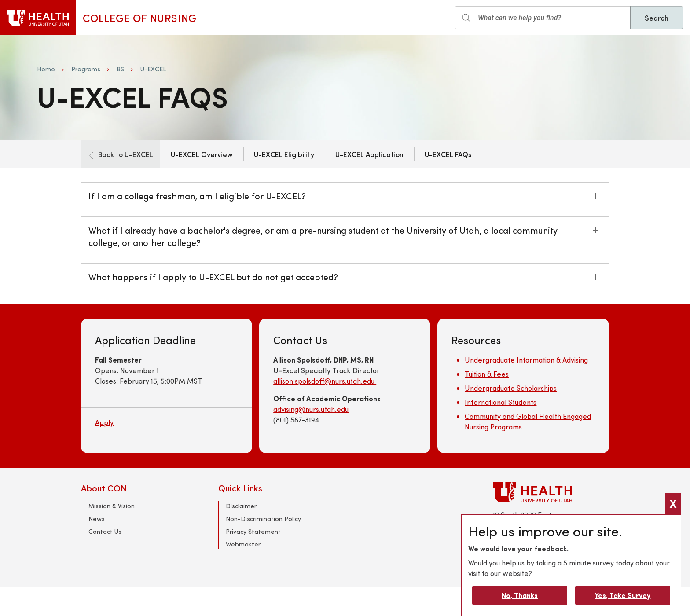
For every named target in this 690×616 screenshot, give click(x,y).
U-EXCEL (153, 69)
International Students (501, 402)
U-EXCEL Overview (202, 154)
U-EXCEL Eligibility (284, 154)
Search (657, 18)
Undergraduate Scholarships (511, 388)
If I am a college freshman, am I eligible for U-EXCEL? (197, 196)
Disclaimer (241, 506)
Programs (86, 69)
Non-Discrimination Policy (263, 519)
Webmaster (243, 544)
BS (120, 69)
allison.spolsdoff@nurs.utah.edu (325, 381)
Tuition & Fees (487, 374)
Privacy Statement (253, 531)
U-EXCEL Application (369, 154)
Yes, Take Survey (622, 595)
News (97, 519)
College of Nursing (140, 18)
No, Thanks (520, 595)
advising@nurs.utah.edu (311, 409)
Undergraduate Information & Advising (526, 360)
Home (46, 69)
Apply (104, 422)
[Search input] (543, 18)
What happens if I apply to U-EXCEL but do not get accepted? (213, 277)
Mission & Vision (112, 506)
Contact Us (105, 531)
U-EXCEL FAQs (448, 154)
